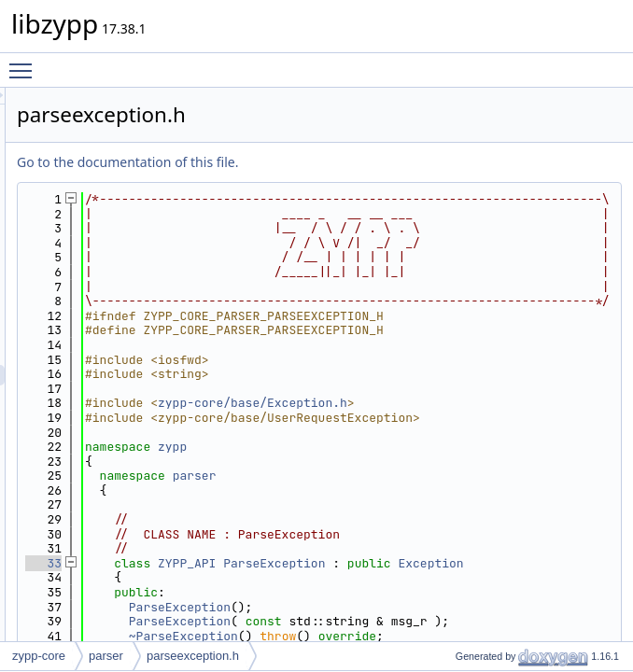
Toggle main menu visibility (25, 63)
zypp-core (39, 656)
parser (428, 636)
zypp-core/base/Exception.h (486, 548)
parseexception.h (193, 656)
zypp (406, 607)
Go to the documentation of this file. (361, 162)
